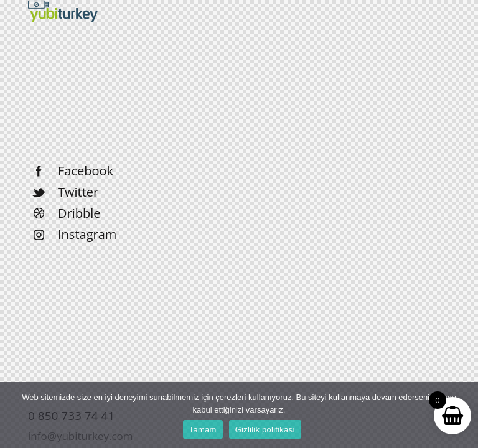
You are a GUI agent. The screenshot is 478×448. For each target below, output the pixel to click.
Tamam (203, 430)
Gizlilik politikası (265, 430)
